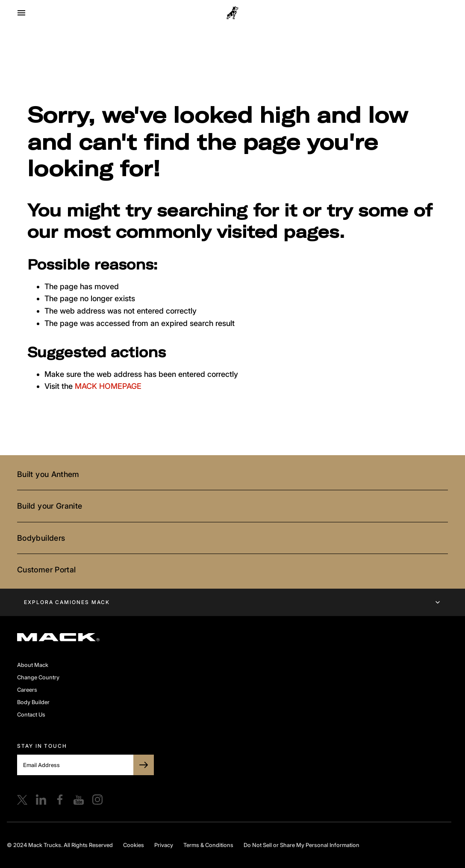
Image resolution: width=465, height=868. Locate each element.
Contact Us (31, 714)
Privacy (164, 845)
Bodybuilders (41, 538)
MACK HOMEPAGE (108, 386)
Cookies (134, 845)
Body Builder (33, 702)
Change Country (38, 677)
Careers (27, 690)
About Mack (33, 665)
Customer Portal (46, 570)
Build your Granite (50, 506)
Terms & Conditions (208, 845)
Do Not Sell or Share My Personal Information (302, 845)
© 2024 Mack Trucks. (35, 845)
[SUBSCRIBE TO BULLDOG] (144, 765)
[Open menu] (21, 13)
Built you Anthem (48, 474)
